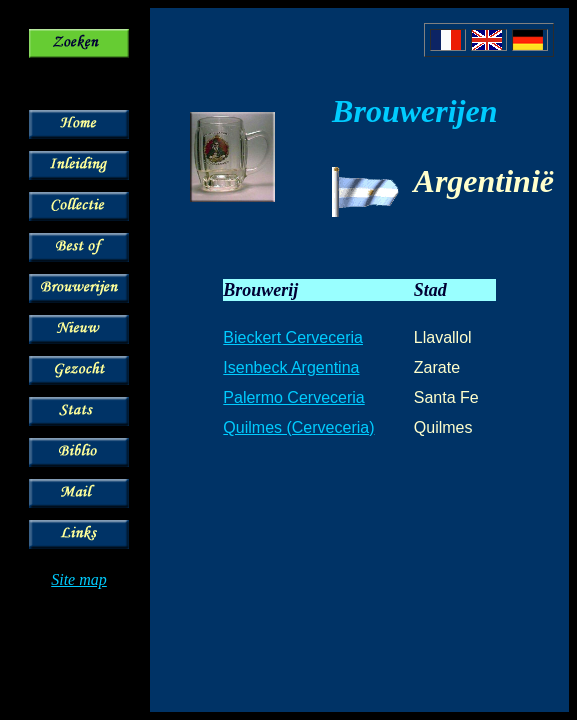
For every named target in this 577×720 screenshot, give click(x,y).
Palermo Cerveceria (293, 397)
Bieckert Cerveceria (293, 337)
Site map (79, 579)
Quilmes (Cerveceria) (298, 427)
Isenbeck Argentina (291, 367)
